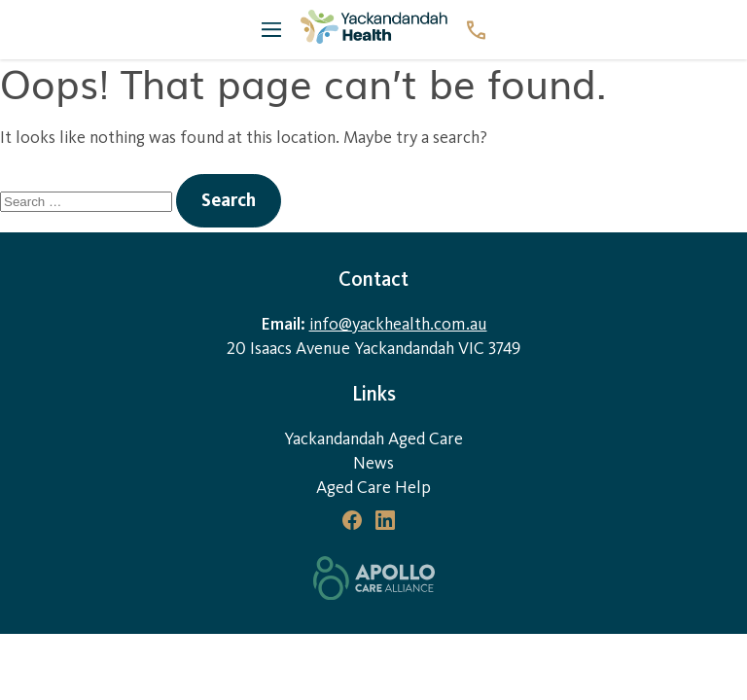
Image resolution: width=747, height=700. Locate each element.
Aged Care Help (373, 488)
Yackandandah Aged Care (373, 439)
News (373, 463)
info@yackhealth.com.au (398, 324)
